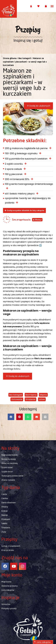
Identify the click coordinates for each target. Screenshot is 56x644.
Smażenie (30, 399)
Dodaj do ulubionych (39, 106)
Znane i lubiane (8, 480)
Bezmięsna (31, 395)
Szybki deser (7, 472)
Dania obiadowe (9, 503)
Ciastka (5, 498)
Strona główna (10, 58)
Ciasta (4, 494)
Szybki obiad (7, 467)
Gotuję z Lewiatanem (11, 546)
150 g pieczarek (14, 174)
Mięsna (43, 395)
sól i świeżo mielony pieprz (20, 194)
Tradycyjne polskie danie (12, 476)
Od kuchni (6, 604)
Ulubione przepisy (10, 586)
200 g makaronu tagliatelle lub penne (26, 148)
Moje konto (6, 582)
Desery (5, 507)
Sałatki (4, 523)
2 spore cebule (13, 169)
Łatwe (42, 399)
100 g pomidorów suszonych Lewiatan (26, 159)
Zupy (4, 532)
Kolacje (5, 511)
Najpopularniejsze (10, 455)
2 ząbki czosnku (14, 164)
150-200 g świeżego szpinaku (21, 153)
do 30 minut (37, 220)
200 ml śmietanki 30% (17, 179)
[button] (52, 6)
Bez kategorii (25, 58)
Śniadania (6, 528)
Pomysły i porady (9, 608)
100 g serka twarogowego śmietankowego (29, 184)
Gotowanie (17, 399)
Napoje (5, 515)
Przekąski (6, 519)
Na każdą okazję (9, 459)
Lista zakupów (8, 590)
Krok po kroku (8, 550)
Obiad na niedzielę (10, 463)
